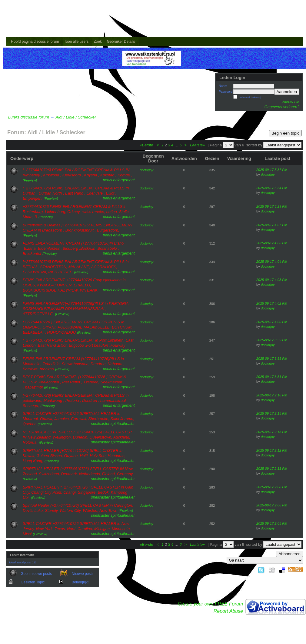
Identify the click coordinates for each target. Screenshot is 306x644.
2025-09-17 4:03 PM (272, 280)
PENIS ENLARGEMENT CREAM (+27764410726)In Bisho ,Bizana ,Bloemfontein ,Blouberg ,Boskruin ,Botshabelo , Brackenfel (73, 248)
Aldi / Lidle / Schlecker (76, 117)
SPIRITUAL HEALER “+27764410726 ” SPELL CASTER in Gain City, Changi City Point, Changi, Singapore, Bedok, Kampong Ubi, (78, 492)
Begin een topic (285, 133)
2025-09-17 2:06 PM (272, 505)
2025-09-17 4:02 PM (272, 303)
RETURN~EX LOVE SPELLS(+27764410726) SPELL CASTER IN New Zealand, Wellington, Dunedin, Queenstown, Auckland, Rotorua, (77, 437)
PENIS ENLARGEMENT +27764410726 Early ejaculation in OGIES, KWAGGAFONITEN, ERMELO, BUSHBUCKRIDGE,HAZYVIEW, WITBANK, (74, 285)
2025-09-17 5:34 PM (272, 188)
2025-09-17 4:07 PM (272, 225)
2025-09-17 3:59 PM (272, 340)
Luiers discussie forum (29, 117)
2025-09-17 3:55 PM (272, 359)
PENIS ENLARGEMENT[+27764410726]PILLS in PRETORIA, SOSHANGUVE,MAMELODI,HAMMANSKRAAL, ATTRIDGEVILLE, (76, 309)
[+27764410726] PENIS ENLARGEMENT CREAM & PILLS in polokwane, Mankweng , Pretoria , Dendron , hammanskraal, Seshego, (76, 400)
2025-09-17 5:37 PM (272, 170)
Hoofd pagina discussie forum (35, 42)
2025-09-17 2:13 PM (272, 432)
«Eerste (147, 145)
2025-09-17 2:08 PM (272, 487)
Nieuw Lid (291, 102)
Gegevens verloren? (282, 107)
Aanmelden (287, 92)
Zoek (98, 42)
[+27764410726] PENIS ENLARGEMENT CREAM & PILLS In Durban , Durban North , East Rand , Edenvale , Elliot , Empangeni (76, 193)
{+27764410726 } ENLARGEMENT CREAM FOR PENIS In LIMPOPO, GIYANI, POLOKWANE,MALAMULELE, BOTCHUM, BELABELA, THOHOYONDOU (78, 327)
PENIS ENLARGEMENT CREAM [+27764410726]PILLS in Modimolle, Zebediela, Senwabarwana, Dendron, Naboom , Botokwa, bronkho (74, 364)
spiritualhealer (123, 424)
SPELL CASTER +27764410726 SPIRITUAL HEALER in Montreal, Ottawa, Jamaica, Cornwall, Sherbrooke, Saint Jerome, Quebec (78, 419)
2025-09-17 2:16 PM (272, 395)
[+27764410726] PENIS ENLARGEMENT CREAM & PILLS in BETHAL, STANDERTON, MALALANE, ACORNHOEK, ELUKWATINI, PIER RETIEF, (76, 267)
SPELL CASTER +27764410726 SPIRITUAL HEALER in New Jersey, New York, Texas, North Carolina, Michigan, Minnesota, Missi (77, 529)
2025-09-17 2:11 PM (272, 469)
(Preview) (30, 180)
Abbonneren (289, 554)
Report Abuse (228, 611)
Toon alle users (76, 42)
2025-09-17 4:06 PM (272, 243)
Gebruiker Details (121, 42)
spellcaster (100, 424)
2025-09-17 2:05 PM (272, 523)
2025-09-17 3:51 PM (272, 377)
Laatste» (198, 145)
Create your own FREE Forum (210, 604)
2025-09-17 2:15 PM (272, 413)
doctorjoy (146, 170)
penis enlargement (119, 180)
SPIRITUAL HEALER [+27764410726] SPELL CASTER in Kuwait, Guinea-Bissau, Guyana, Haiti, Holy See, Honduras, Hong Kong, (74, 456)
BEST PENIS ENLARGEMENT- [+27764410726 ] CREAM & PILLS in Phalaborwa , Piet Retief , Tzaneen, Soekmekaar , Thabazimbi (74, 382)
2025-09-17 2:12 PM (272, 450)
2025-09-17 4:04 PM (272, 262)
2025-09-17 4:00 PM (272, 322)
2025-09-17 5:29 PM (272, 206)
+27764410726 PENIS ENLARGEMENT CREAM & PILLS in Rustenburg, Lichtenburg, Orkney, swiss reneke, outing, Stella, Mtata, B (76, 212)
